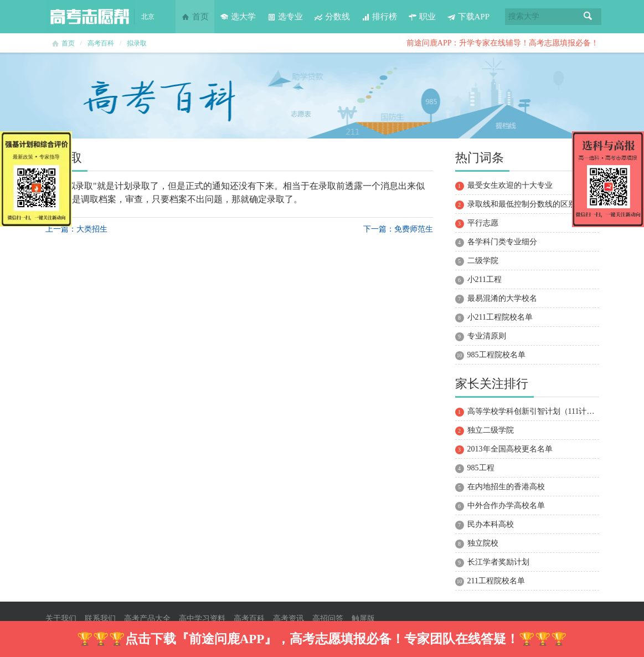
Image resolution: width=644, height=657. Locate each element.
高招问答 (328, 618)
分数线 (332, 17)
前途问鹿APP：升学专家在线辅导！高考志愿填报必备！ (503, 43)
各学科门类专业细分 (502, 242)
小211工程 (485, 279)
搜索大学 (524, 16)
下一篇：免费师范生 (398, 229)
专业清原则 (487, 336)
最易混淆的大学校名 (502, 298)
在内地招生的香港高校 (506, 487)
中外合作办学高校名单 (506, 505)
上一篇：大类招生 (76, 229)
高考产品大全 (147, 618)
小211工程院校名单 (500, 317)
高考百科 (101, 43)
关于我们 (61, 618)
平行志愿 (483, 223)
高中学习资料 (202, 618)
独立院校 (483, 543)
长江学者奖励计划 (498, 562)
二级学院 (483, 261)
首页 (195, 17)
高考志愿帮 (90, 17)
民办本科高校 (491, 524)
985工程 (481, 468)
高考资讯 (288, 618)
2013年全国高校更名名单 (510, 449)
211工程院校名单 (496, 581)
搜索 (588, 17)
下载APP (468, 17)
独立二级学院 (491, 430)
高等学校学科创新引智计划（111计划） (535, 411)
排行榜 (379, 17)
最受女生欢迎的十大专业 (510, 185)
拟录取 (137, 43)
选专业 (285, 17)
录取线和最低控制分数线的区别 (522, 204)
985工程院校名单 (496, 355)
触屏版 (363, 618)
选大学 (238, 17)
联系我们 (100, 618)
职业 (422, 17)
